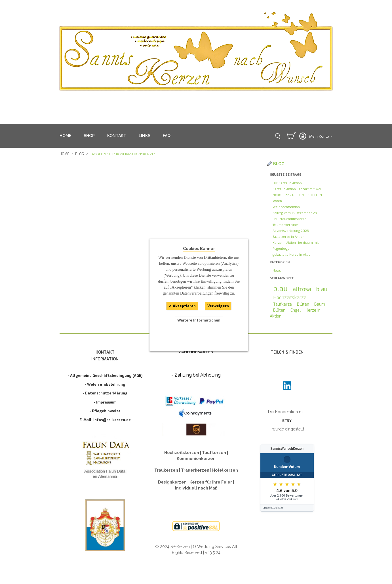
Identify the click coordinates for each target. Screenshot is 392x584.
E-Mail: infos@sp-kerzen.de (105, 420)
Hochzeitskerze (290, 297)
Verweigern (218, 306)
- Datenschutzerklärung (105, 393)
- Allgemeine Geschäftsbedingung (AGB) (105, 376)
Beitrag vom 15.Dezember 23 (295, 213)
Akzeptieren (184, 306)
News (277, 271)
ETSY (287, 421)
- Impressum (105, 402)
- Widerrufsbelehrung (105, 384)
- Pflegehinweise (105, 411)
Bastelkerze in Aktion (288, 237)
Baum (320, 304)
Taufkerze (283, 304)
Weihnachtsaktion (286, 207)
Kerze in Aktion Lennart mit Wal (297, 189)
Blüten (303, 304)
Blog (80, 154)
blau (280, 289)
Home (64, 154)
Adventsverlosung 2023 (291, 231)
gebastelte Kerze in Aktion (293, 255)
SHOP (89, 136)
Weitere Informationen (199, 320)
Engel (296, 310)
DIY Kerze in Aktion (287, 183)
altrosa (302, 289)
